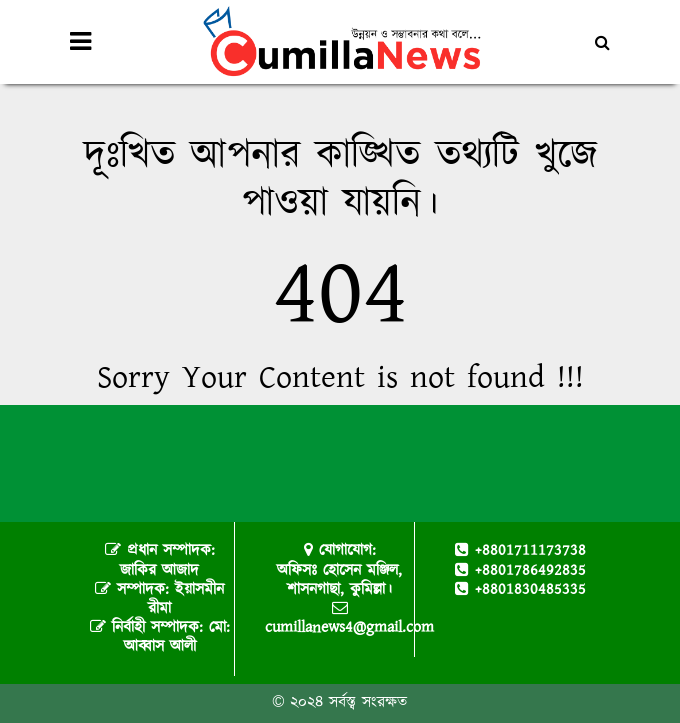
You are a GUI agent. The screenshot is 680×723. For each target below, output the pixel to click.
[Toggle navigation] (80, 42)
